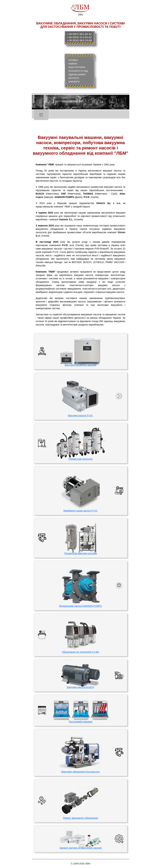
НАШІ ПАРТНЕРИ (77, 67)
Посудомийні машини (80, 722)
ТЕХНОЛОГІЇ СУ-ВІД (78, 71)
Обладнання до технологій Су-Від (80, 652)
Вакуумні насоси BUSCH (81, 687)
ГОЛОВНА (73, 60)
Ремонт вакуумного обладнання (80, 818)
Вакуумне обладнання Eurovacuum (80, 772)
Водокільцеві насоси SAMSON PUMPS (80, 606)
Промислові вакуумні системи (80, 553)
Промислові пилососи (81, 459)
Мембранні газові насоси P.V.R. (80, 511)
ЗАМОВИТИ (74, 82)
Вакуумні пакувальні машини (81, 365)
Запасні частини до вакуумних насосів (80, 848)
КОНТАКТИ (74, 78)
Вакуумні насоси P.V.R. (80, 416)
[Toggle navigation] (41, 115)
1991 (80, 9)
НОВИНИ (73, 64)
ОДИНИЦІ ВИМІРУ (77, 75)
